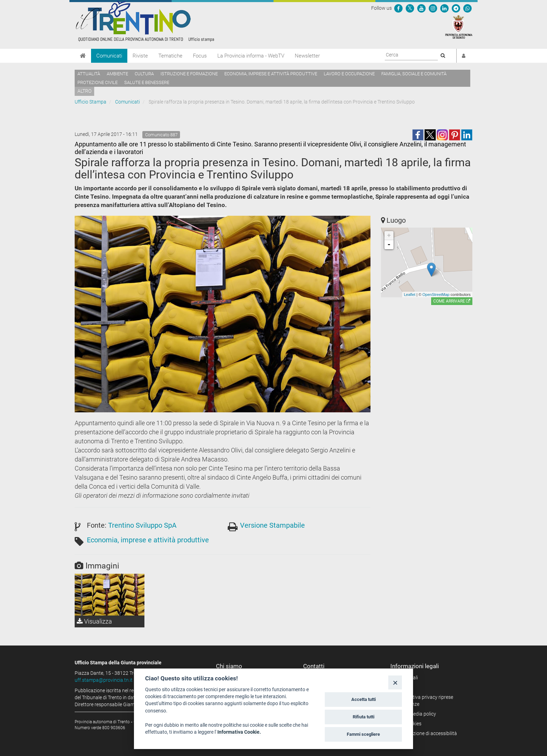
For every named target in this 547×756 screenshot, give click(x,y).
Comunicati (109, 56)
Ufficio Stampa (91, 102)
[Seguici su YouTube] (421, 8)
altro (84, 91)
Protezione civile (98, 82)
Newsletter (307, 56)
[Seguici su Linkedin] (444, 8)
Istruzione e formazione (189, 74)
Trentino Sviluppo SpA (142, 525)
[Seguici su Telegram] (456, 8)
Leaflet (410, 295)
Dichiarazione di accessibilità (426, 733)
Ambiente (117, 74)
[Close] (395, 682)
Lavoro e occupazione (349, 74)
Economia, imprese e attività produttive (271, 74)
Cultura (144, 74)
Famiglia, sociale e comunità (414, 74)
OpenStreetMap (436, 295)
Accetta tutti (364, 699)
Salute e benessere (147, 82)
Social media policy (416, 714)
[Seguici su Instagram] (433, 8)
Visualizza (94, 621)
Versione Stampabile (272, 525)
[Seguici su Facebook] (398, 8)
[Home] (83, 56)
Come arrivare (452, 301)
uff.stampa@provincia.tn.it (104, 680)
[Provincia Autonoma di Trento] (459, 26)
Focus (200, 56)
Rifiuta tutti (364, 717)
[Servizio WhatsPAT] (467, 8)
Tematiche (170, 56)
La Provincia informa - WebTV (251, 56)
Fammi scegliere (363, 734)
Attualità (89, 74)
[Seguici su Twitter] (410, 8)
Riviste (140, 56)
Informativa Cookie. (239, 732)
